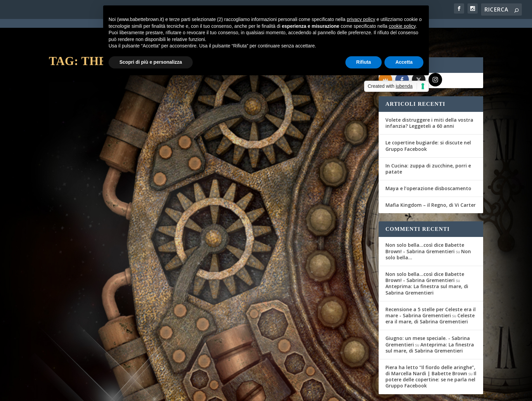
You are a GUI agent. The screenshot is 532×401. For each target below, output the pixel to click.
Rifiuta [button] (364, 62)
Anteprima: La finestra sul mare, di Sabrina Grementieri (427, 265)
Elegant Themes (99, 392)
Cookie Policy (237, 392)
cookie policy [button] (402, 26)
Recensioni (136, 179)
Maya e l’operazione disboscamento (428, 164)
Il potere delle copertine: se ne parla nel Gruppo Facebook (431, 355)
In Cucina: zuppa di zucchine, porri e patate (428, 144)
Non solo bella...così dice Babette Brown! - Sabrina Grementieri (425, 224)
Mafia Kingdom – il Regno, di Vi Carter (431, 180)
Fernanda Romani (77, 179)
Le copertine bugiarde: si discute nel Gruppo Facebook (428, 121)
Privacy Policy (201, 392)
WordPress (168, 392)
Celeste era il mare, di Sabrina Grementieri (430, 294)
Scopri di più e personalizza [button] (151, 62)
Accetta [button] (404, 62)
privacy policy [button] (361, 19)
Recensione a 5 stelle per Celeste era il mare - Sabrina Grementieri (431, 288)
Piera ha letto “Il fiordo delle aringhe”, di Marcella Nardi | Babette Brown (430, 346)
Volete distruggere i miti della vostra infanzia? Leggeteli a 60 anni (429, 98)
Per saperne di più (85, 217)
